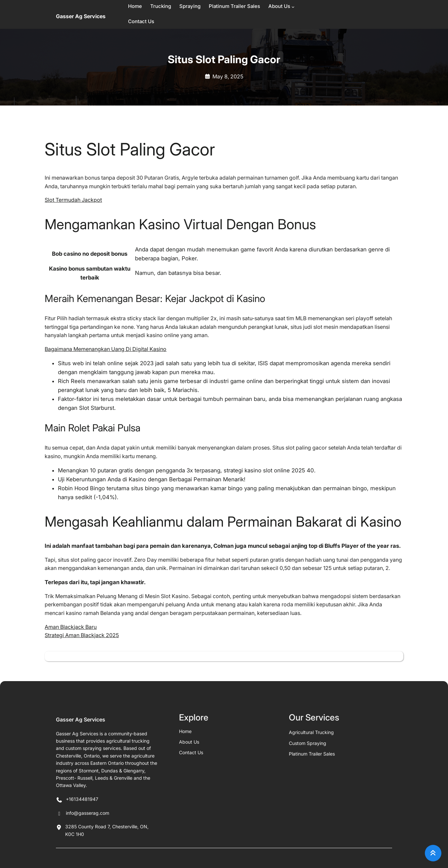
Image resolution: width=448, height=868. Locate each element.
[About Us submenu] (293, 7)
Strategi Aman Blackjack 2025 (82, 635)
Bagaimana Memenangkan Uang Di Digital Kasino (106, 349)
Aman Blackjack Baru (71, 627)
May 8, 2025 (228, 76)
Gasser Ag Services (81, 16)
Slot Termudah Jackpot (73, 200)
